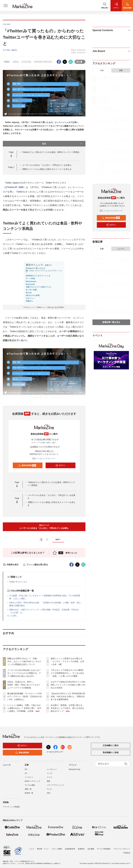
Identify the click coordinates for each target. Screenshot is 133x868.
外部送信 (127, 853)
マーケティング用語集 (11, 807)
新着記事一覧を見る (111, 322)
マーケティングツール (43, 62)
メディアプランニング (55, 785)
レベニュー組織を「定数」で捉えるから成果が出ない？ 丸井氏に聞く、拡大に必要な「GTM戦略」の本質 (24, 708)
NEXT (59, 540)
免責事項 (81, 849)
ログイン (60, 465)
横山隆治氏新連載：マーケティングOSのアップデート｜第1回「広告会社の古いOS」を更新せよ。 (25, 696)
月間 (121, 71)
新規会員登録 (27, 465)
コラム (16, 62)
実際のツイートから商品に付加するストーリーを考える (47, 169)
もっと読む (12, 616)
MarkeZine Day (75, 769)
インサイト (29, 777)
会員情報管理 (70, 849)
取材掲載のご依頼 (111, 752)
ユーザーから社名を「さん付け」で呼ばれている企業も (47, 165)
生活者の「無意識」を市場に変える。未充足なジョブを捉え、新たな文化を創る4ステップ (67, 708)
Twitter (7, 62)
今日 (102, 71)
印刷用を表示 (11, 565)
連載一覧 (28, 789)
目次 (62, 144)
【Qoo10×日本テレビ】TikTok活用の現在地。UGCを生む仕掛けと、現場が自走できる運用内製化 (68, 696)
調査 (49, 781)
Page (11, 167)
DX (26, 769)
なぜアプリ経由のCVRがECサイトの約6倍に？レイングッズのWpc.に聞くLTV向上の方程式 (68, 685)
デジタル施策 (30, 785)
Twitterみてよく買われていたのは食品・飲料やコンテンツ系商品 (51, 152)
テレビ (49, 789)
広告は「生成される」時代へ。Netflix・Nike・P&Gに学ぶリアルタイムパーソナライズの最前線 (24, 685)
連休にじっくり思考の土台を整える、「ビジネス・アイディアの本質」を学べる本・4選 (67, 661)
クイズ (49, 777)
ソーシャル (26, 62)
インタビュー (52, 769)
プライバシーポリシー (122, 849)
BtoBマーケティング (33, 781)
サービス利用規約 (104, 849)
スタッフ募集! (57, 849)
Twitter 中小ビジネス (18, 582)
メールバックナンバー (44, 458)
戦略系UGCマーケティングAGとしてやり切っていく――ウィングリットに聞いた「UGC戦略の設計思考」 (111, 261)
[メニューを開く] (6, 6)
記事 (102, 249)
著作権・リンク (43, 849)
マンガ (49, 773)
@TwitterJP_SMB (14, 187)
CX (26, 773)
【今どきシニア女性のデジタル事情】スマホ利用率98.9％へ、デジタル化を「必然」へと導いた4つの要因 (67, 673)
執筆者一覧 (29, 793)
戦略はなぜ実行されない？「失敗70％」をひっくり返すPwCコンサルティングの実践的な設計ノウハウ (24, 661)
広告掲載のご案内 (111, 745)
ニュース (121, 249)
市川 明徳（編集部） (11, 50)
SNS (49, 793)
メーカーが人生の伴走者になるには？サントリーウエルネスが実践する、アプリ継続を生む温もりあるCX (24, 673)
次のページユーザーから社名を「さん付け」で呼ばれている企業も (44, 527)
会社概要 (91, 849)
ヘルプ (32, 849)
